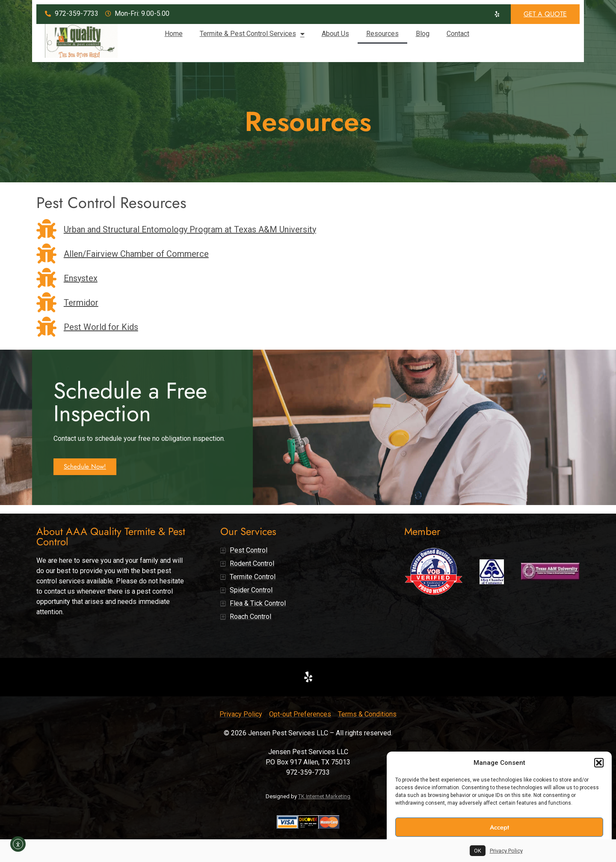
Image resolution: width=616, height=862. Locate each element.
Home (174, 34)
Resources (382, 34)
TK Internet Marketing (324, 796)
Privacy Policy (506, 851)
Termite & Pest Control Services (252, 34)
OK (478, 851)
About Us (335, 34)
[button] (599, 763)
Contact (458, 34)
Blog (423, 34)
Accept (499, 827)
